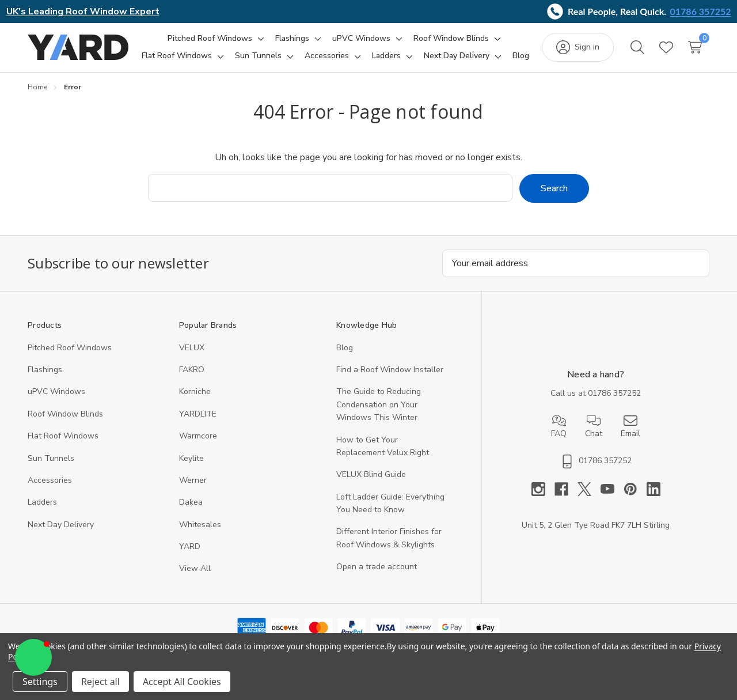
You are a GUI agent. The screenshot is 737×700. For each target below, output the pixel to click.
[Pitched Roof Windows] (210, 39)
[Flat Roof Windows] (177, 56)
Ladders (42, 502)
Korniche (195, 391)
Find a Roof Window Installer (390, 370)
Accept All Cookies (182, 682)
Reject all (100, 682)
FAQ (559, 426)
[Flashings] (292, 39)
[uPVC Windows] (361, 39)
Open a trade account (377, 567)
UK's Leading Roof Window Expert (83, 12)
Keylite (191, 458)
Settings (40, 682)
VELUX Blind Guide (371, 474)
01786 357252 (701, 11)
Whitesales (200, 525)
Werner (193, 480)
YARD (190, 546)
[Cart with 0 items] (695, 47)
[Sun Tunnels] (258, 56)
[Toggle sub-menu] (259, 39)
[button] (33, 657)
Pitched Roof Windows (70, 348)
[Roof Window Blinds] (451, 39)
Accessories (50, 480)
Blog (345, 348)
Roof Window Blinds (65, 414)
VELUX (192, 348)
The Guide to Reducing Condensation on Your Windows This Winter (379, 404)
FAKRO (192, 370)
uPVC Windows (56, 391)
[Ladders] (386, 56)
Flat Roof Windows (63, 436)
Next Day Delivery (61, 525)
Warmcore (198, 436)
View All (195, 568)
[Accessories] (327, 56)
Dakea (191, 502)
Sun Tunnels (51, 458)
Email (630, 426)
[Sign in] (578, 47)
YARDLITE (198, 414)
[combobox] (330, 188)
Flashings (45, 370)
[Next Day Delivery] (457, 56)
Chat (594, 426)
